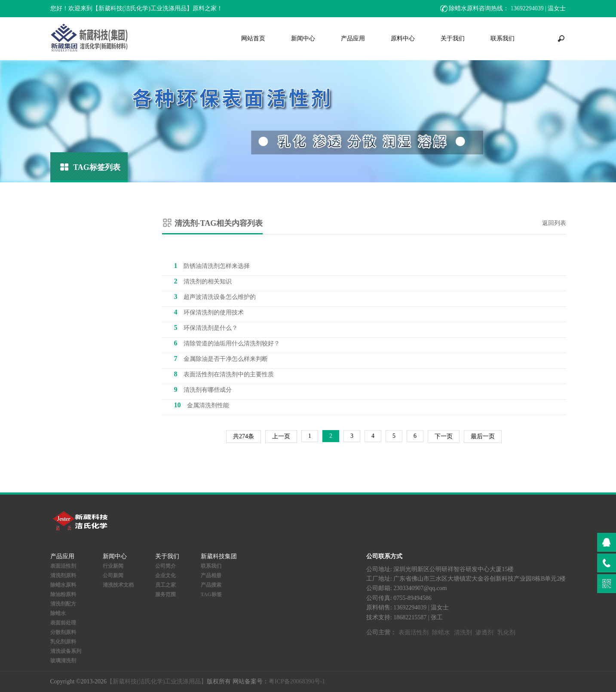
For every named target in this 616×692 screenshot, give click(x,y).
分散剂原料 (63, 632)
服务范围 (165, 594)
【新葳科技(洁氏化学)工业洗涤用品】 (157, 681)
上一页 (281, 436)
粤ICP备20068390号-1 (297, 681)
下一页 (444, 436)
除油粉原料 (63, 594)
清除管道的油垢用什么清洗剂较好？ (227, 343)
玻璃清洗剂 (63, 661)
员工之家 (165, 585)
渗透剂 (484, 632)
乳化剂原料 (63, 642)
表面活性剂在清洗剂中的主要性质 (224, 374)
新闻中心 (303, 38)
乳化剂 (506, 632)
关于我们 (453, 38)
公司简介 (165, 566)
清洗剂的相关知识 (203, 281)
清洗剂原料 (63, 575)
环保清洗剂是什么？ (206, 328)
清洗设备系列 (66, 651)
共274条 (244, 436)
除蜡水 (58, 613)
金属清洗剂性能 (202, 405)
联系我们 (503, 38)
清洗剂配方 (63, 604)
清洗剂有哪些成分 (203, 389)
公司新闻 (113, 575)
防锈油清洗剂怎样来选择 (212, 266)
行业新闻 (113, 566)
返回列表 (554, 223)
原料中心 (403, 38)
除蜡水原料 (63, 585)
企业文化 (165, 575)
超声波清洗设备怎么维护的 (215, 297)
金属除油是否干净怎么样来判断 (221, 358)
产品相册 (211, 575)
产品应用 (353, 38)
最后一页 (483, 436)
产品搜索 (211, 585)
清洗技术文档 (118, 585)
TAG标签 (211, 594)
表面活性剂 (63, 566)
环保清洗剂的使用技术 (209, 312)
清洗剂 (463, 632)
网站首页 (253, 38)
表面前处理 (63, 623)
